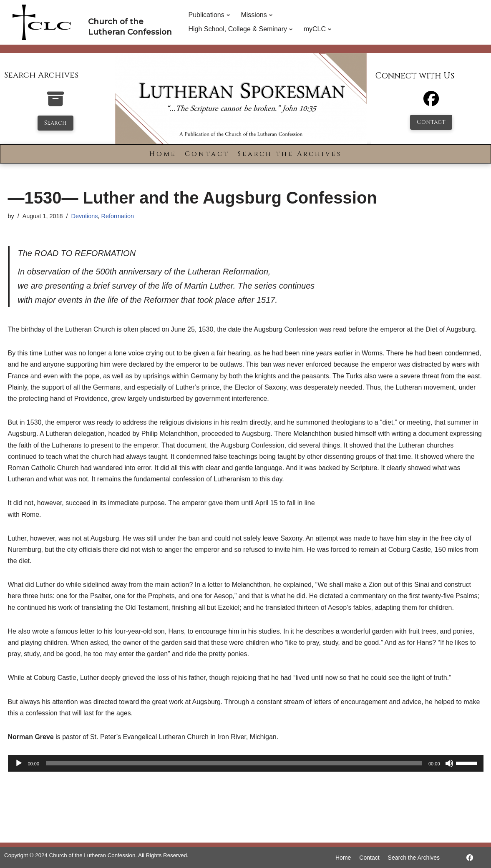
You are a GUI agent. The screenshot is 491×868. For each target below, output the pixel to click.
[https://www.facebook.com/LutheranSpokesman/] (470, 858)
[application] (246, 763)
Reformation (118, 216)
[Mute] (449, 763)
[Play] (19, 763)
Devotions (85, 216)
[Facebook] (431, 102)
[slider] (234, 763)
